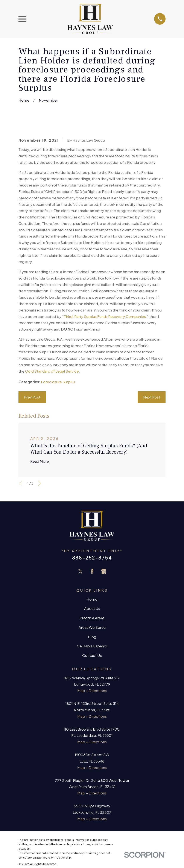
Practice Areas (92, 618)
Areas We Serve (92, 627)
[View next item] (40, 483)
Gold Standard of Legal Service (52, 371)
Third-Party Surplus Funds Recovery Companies (105, 316)
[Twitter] (81, 572)
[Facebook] (92, 572)
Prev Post (32, 397)
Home (92, 599)
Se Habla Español (92, 646)
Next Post (152, 397)
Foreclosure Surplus (58, 382)
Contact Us (92, 655)
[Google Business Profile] (104, 572)
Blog (92, 637)
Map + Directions (92, 690)
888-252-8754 (92, 557)
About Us (92, 608)
